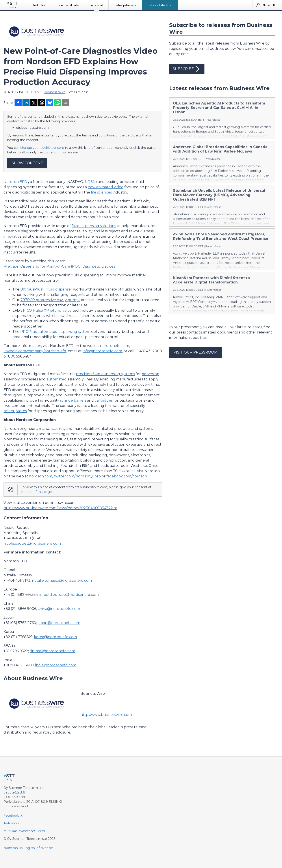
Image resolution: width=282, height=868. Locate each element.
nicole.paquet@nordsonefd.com (32, 543)
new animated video (106, 187)
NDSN (90, 182)
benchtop (150, 374)
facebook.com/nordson (127, 476)
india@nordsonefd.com (56, 665)
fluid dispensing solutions (94, 226)
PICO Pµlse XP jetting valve (47, 310)
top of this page (40, 492)
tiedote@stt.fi (14, 792)
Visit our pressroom (196, 352)
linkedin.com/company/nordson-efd (35, 351)
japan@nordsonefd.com (59, 623)
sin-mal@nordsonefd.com (52, 651)
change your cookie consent (42, 148)
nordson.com (41, 476)
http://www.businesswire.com (106, 715)
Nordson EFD (15, 182)
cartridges (104, 400)
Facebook (11, 816)
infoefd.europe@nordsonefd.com (69, 595)
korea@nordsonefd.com (55, 637)
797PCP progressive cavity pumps (50, 300)
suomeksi (11, 848)
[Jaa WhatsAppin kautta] (58, 103)
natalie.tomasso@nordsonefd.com (62, 580)
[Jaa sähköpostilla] (66, 103)
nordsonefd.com (115, 346)
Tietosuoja (11, 823)
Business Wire (55, 92)
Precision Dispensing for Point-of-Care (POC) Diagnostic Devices (59, 266)
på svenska (45, 848)
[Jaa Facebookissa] (18, 103)
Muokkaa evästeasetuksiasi (24, 831)
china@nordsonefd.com (59, 609)
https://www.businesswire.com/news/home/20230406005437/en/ (60, 508)
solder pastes (15, 411)
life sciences (101, 192)
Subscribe (187, 69)
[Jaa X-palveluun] (34, 103)
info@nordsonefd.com (102, 351)
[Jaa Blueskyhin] (50, 103)
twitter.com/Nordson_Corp (77, 476)
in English (27, 848)
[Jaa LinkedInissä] (26, 103)
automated (57, 379)
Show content (27, 163)
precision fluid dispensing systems (105, 374)
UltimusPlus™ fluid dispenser (46, 289)
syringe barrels (73, 400)
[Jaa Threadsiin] (42, 103)
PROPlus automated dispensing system (55, 332)
